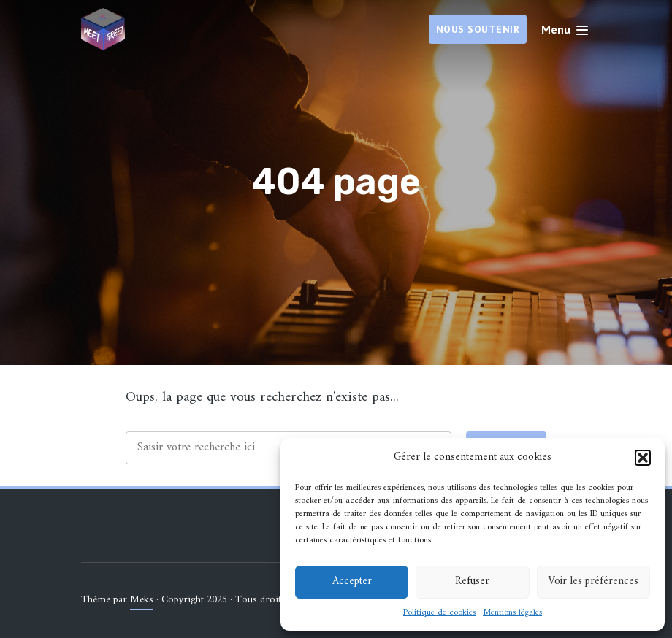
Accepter (352, 581)
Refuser (472, 581)
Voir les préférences (593, 581)
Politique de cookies (439, 613)
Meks (142, 600)
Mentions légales (512, 613)
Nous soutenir (478, 29)
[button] (643, 458)
